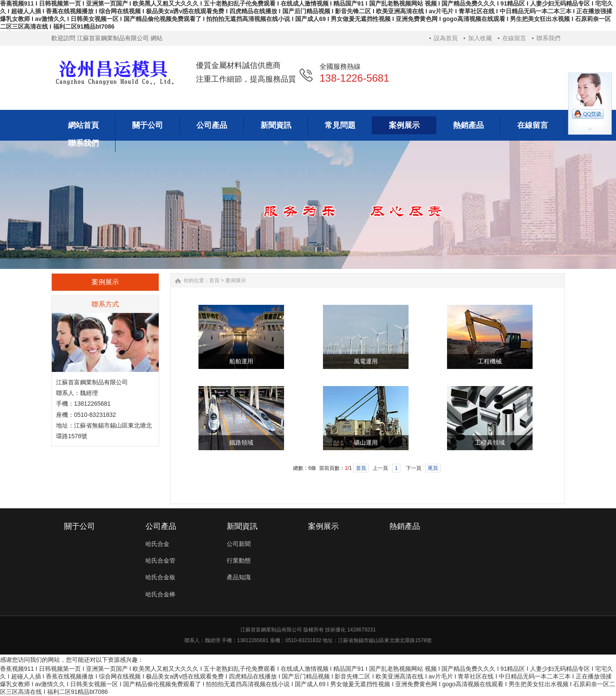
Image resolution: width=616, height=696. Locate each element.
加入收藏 (480, 38)
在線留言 (514, 38)
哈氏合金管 (160, 560)
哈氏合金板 (160, 577)
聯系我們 (548, 38)
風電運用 (366, 361)
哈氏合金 (157, 544)
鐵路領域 (241, 443)
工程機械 (490, 361)
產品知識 (239, 577)
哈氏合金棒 (160, 594)
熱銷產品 (405, 526)
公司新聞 (239, 544)
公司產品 (161, 526)
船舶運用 (241, 361)
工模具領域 (490, 443)
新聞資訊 (242, 526)
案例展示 (236, 280)
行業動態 (239, 560)
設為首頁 (446, 38)
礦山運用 (366, 443)
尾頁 (433, 468)
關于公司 (80, 526)
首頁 (214, 280)
